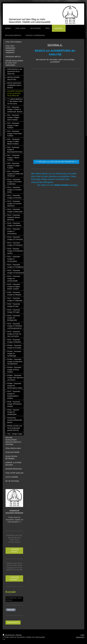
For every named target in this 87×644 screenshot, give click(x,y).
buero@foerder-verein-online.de (14, 599)
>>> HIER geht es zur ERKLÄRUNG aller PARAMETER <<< (56, 162)
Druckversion (9, 635)
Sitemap (19, 635)
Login (82, 635)
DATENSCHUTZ (13, 622)
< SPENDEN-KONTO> (14, 551)
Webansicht (80, 637)
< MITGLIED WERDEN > (14, 578)
